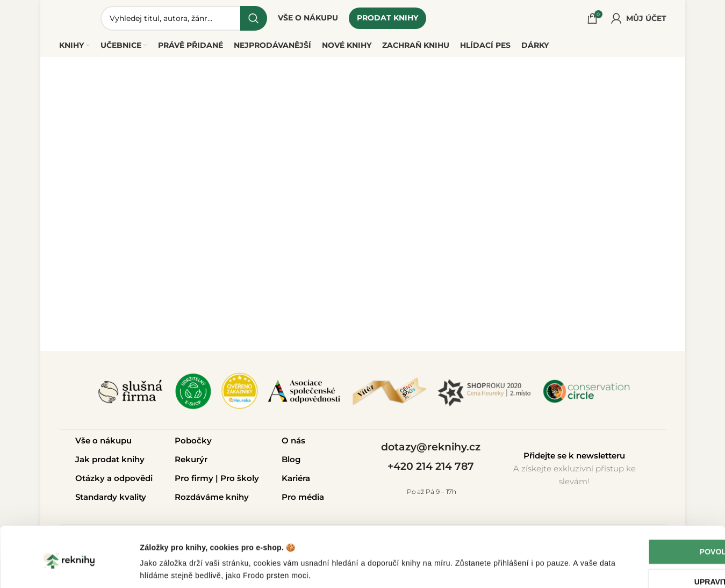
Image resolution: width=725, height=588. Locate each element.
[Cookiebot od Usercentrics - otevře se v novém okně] (70, 568)
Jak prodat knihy (110, 462)
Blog (291, 462)
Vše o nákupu (103, 443)
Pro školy (240, 481)
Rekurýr (191, 462)
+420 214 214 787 (431, 469)
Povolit (635, 516)
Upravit (636, 546)
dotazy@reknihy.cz (431, 449)
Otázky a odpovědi (114, 481)
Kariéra (296, 481)
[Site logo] (75, 18)
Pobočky (193, 443)
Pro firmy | (198, 481)
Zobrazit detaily (168, 568)
